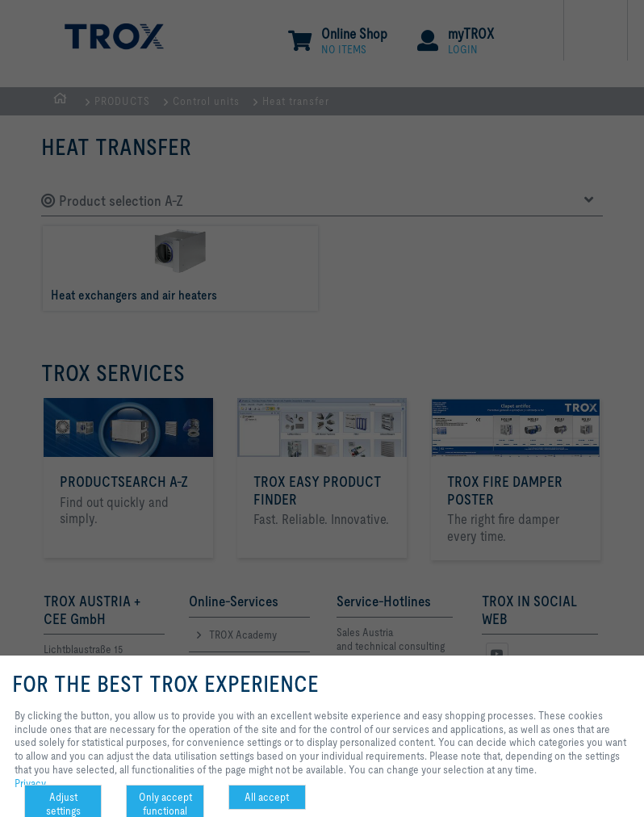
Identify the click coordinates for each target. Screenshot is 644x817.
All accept (267, 797)
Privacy (30, 783)
